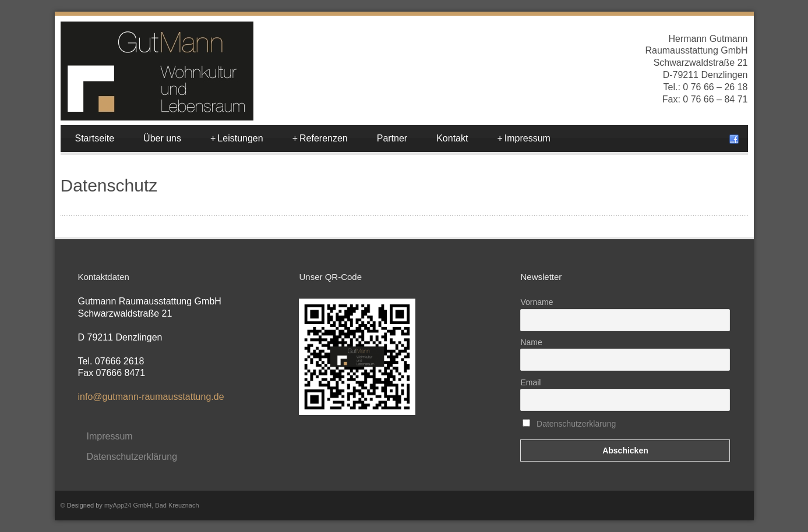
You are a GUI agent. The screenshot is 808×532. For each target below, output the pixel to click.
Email (530, 382)
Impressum (523, 139)
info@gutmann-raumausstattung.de (151, 397)
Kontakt (452, 138)
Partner (392, 138)
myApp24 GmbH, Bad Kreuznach (152, 505)
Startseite (95, 138)
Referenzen (320, 139)
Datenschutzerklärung (132, 457)
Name (531, 342)
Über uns (162, 138)
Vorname (537, 302)
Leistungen (237, 139)
